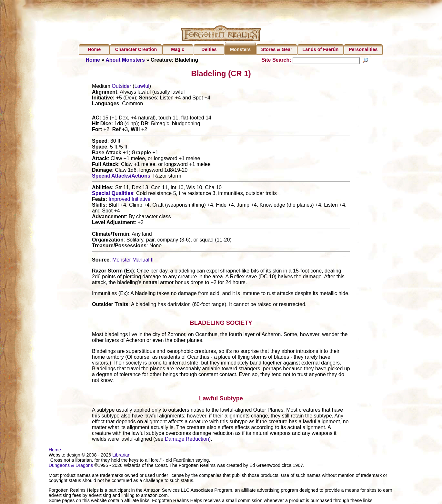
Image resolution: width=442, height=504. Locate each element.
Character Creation (136, 49)
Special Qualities (113, 194)
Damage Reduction (187, 440)
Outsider (121, 87)
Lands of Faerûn (320, 49)
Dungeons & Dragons (71, 466)
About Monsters (125, 60)
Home (94, 49)
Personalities (363, 49)
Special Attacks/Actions (121, 177)
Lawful (142, 87)
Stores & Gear (277, 49)
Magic (178, 49)
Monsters (240, 49)
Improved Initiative (130, 200)
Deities (209, 49)
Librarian (121, 456)
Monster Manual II (133, 261)
